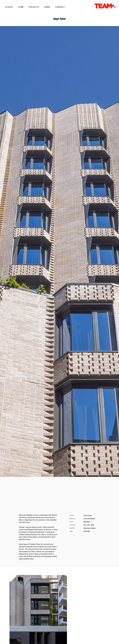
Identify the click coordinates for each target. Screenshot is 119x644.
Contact (60, 7)
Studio (9, 7)
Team (21, 7)
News (47, 7)
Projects (34, 7)
